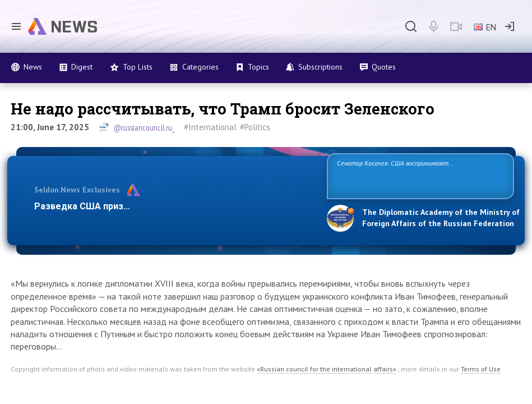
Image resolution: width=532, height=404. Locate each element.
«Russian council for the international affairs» (327, 369)
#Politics (255, 127)
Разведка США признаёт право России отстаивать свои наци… (173, 206)
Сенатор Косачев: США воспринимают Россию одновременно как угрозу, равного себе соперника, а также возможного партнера (411, 175)
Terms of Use (481, 369)
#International (210, 127)
